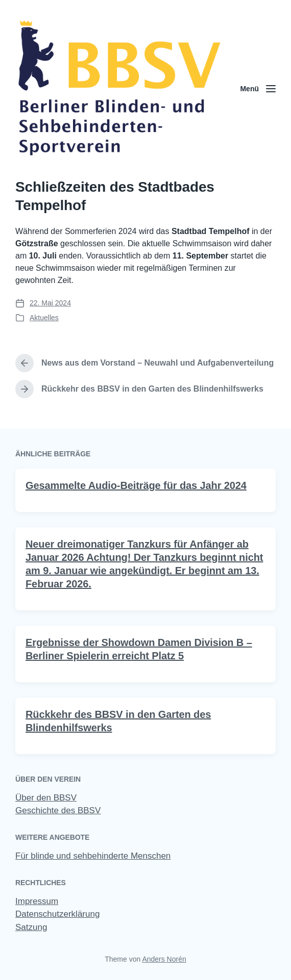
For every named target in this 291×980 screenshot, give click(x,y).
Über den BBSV (46, 798)
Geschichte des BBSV (58, 810)
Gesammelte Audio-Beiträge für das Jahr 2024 (136, 503)
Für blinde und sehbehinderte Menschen (93, 856)
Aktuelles (44, 318)
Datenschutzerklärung (57, 914)
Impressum (37, 901)
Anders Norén (164, 959)
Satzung (31, 927)
